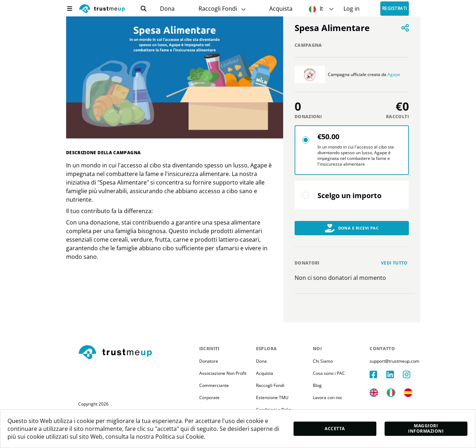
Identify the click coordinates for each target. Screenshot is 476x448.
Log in (352, 9)
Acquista (281, 9)
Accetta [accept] (335, 429)
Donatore (209, 361)
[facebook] (378, 374)
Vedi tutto (394, 263)
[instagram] (411, 374)
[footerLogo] (136, 353)
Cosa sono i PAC (329, 373)
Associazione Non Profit (223, 373)
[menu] (70, 9)
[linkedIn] (395, 374)
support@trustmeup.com (394, 361)
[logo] (102, 9)
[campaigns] (167, 9)
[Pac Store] (281, 9)
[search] (144, 9)
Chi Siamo (323, 361)
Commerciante (214, 385)
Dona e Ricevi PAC (352, 228)
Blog (317, 385)
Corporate (209, 397)
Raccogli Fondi (270, 385)
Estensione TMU (272, 397)
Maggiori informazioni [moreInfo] (426, 428)
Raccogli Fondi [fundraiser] (223, 9)
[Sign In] (352, 9)
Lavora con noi (327, 397)
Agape (394, 74)
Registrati (395, 9)
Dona (167, 9)
